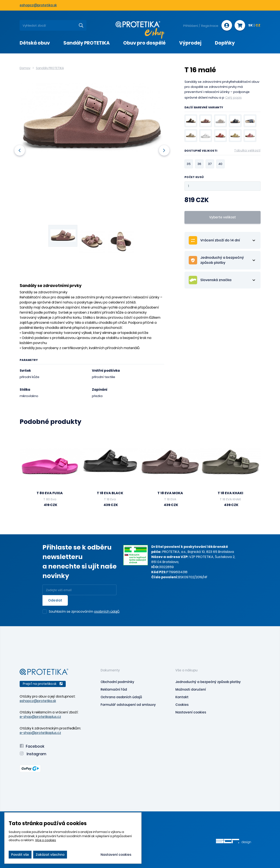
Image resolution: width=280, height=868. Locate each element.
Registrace (210, 26)
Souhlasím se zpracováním (84, 612)
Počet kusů (194, 177)
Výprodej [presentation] (190, 43)
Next (164, 150)
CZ (258, 26)
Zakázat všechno (50, 855)
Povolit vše (20, 855)
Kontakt (182, 697)
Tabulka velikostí (247, 150)
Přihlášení (191, 26)
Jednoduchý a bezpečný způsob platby (208, 682)
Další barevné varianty (204, 108)
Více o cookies (46, 840)
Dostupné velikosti (223, 151)
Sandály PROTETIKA (50, 68)
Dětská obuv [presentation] (35, 43)
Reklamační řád (114, 689)
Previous (20, 150)
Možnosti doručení (191, 689)
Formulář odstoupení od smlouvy (128, 705)
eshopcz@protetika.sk (38, 5)
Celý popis (234, 97)
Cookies (182, 705)
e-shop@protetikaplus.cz (40, 717)
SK (251, 26)
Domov (25, 68)
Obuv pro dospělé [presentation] (144, 43)
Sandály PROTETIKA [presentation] (87, 43)
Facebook (32, 746)
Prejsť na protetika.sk (43, 684)
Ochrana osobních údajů (121, 697)
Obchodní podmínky (117, 682)
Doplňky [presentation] (225, 43)
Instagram (33, 754)
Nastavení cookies (191, 712)
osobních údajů (107, 612)
